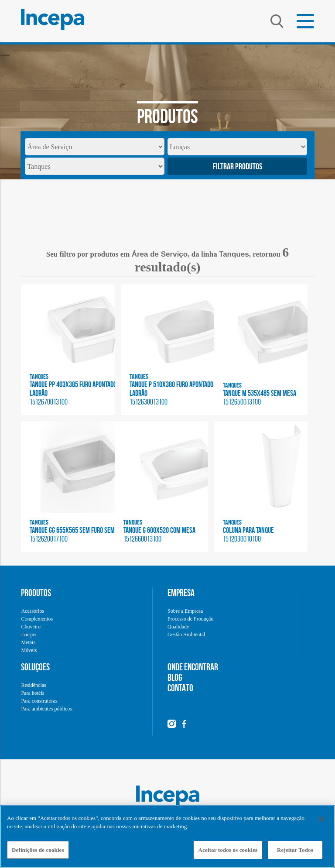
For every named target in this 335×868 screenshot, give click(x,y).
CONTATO (180, 688)
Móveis (29, 650)
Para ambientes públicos (46, 709)
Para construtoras (39, 701)
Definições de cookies (38, 854)
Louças (29, 635)
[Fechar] (321, 823)
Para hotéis (32, 693)
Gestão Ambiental (186, 635)
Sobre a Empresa (185, 611)
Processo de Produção (190, 619)
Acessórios (32, 611)
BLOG (175, 677)
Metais (28, 642)
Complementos (37, 619)
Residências (33, 685)
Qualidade (178, 627)
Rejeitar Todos (295, 854)
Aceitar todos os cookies (228, 854)
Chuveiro (31, 627)
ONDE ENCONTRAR (193, 667)
